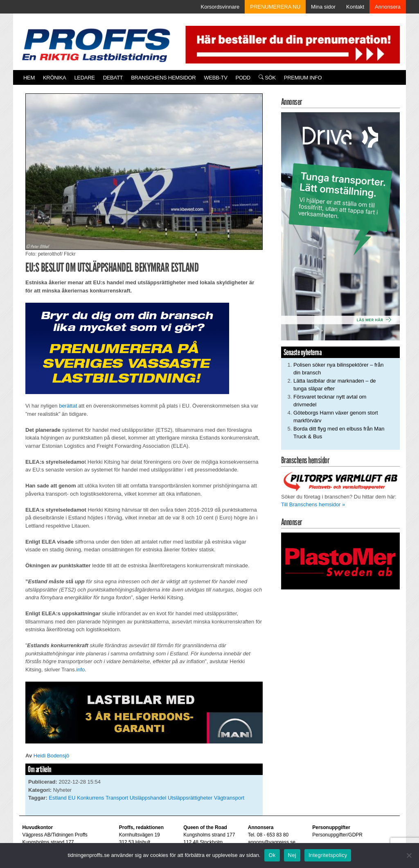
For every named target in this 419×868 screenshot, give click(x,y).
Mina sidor (323, 7)
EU (72, 798)
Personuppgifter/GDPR (337, 835)
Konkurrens (90, 798)
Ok (272, 855)
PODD (243, 78)
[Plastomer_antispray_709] (340, 561)
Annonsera (388, 7)
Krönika (54, 78)
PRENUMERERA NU (275, 7)
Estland (57, 798)
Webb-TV (215, 78)
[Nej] (409, 855)
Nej (292, 855)
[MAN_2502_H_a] (144, 712)
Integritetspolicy (328, 855)
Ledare (84, 78)
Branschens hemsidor (163, 78)
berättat (68, 406)
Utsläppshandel (148, 798)
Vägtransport (229, 798)
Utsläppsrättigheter (190, 798)
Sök (267, 78)
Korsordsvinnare (220, 7)
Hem (29, 78)
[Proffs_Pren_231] (127, 348)
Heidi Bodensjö (51, 756)
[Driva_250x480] (340, 226)
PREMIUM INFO (303, 78)
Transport (117, 798)
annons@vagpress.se (272, 842)
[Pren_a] (291, 44)
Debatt (113, 78)
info (80, 670)
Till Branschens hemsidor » (313, 504)
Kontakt (355, 7)
